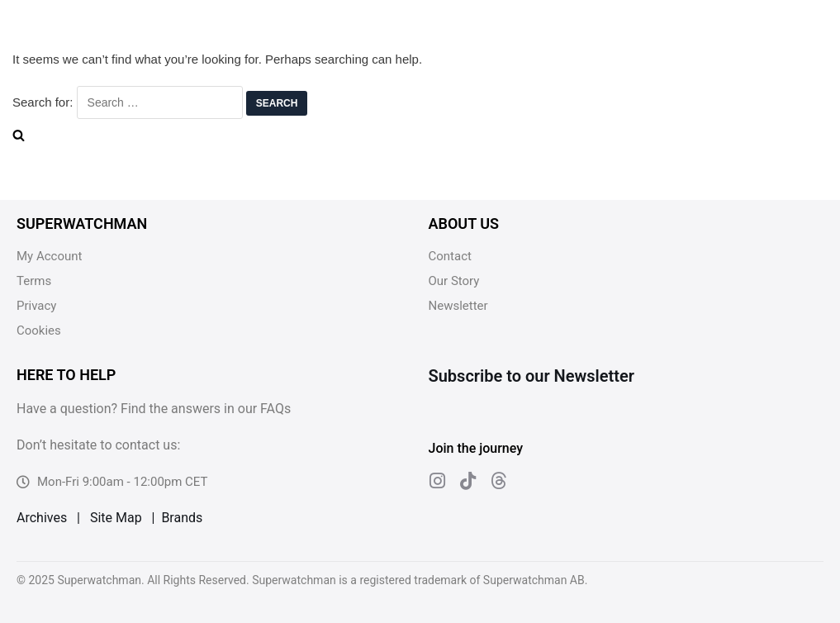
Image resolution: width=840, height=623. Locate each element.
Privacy (36, 306)
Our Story (454, 281)
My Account (49, 256)
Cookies (39, 331)
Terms (34, 281)
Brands (182, 518)
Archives (42, 518)
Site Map (116, 518)
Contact (450, 256)
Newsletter (458, 306)
